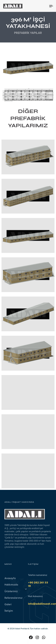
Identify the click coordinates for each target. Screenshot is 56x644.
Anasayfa (10, 580)
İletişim (9, 612)
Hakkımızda (11, 586)
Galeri (8, 606)
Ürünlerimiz (16, 592)
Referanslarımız (13, 599)
